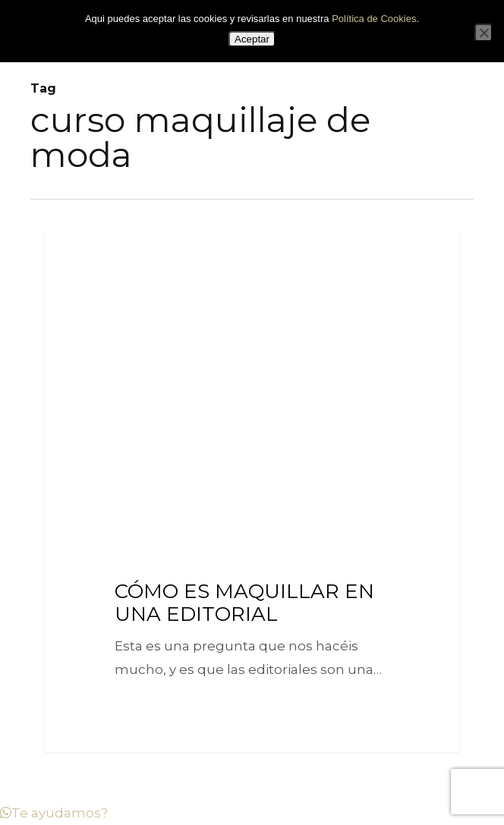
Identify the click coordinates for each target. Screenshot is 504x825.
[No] (484, 33)
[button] (54, 813)
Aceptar (252, 39)
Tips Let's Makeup (107, 254)
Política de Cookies (374, 19)
